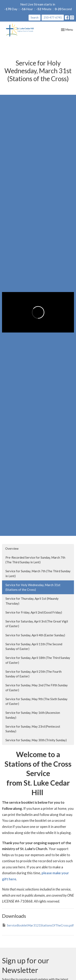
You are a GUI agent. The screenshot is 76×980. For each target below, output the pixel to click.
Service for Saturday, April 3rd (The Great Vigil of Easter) (37, 624)
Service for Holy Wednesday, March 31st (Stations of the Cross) (33, 587)
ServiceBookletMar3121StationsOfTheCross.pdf (38, 925)
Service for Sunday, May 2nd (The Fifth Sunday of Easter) (37, 687)
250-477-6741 (53, 17)
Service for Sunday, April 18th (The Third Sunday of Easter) (38, 660)
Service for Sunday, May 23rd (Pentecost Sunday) (33, 729)
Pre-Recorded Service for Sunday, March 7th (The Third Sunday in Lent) (35, 560)
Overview (12, 548)
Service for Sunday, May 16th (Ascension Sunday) (33, 715)
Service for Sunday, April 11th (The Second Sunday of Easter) (34, 646)
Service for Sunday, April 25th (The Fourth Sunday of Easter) (34, 674)
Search (35, 17)
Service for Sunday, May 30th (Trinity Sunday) (36, 740)
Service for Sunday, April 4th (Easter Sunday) (35, 635)
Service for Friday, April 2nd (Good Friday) (34, 612)
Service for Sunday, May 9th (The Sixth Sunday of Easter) (36, 701)
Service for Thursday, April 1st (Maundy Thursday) (32, 601)
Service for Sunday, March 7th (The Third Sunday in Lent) (38, 573)
